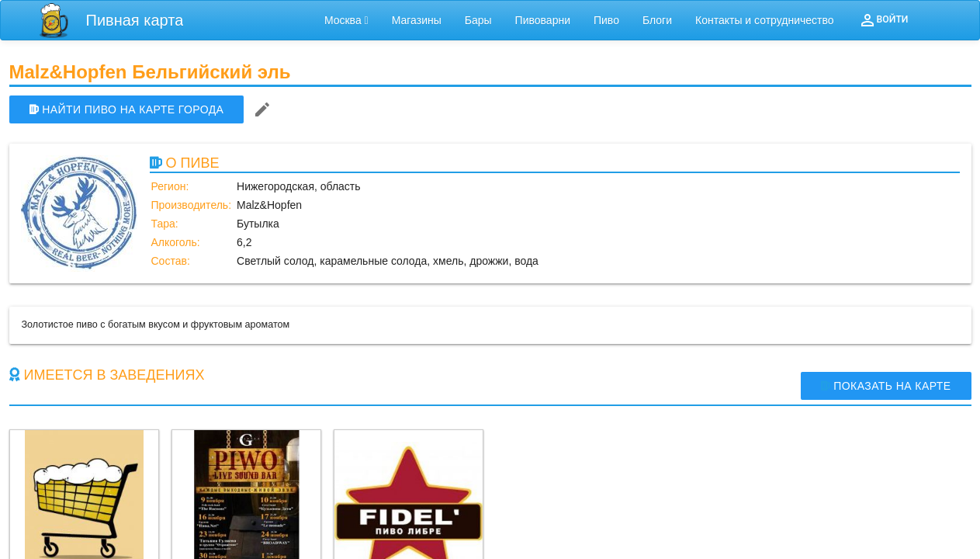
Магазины (417, 20)
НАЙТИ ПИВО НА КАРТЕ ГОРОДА (127, 109)
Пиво (606, 20)
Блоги (657, 20)
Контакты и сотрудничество (765, 20)
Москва (346, 20)
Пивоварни (543, 20)
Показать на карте (886, 386)
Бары (478, 20)
